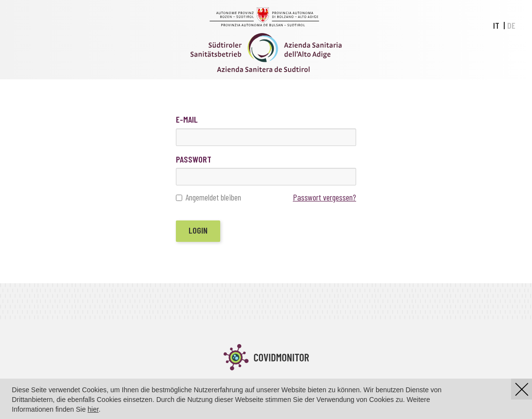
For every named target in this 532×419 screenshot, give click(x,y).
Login (198, 230)
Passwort (194, 159)
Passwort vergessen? (324, 197)
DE (511, 25)
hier (93, 409)
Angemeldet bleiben (209, 198)
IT (496, 25)
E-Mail (187, 119)
